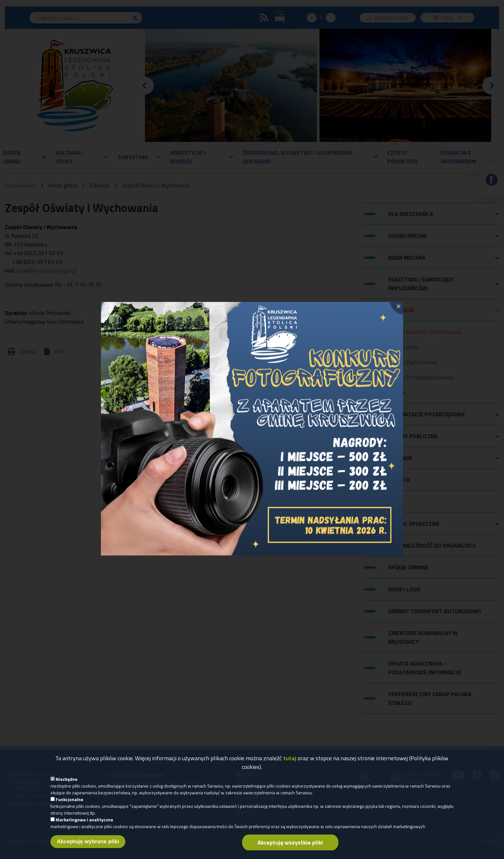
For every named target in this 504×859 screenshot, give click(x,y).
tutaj (290, 760)
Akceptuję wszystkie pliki (290, 844)
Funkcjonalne (69, 801)
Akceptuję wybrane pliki (88, 843)
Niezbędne (67, 781)
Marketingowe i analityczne (84, 821)
